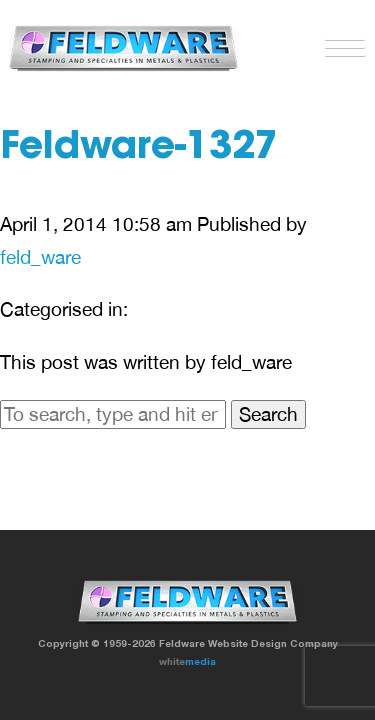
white (187, 661)
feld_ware (40, 257)
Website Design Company (273, 643)
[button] (340, 44)
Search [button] (268, 414)
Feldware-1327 (139, 149)
